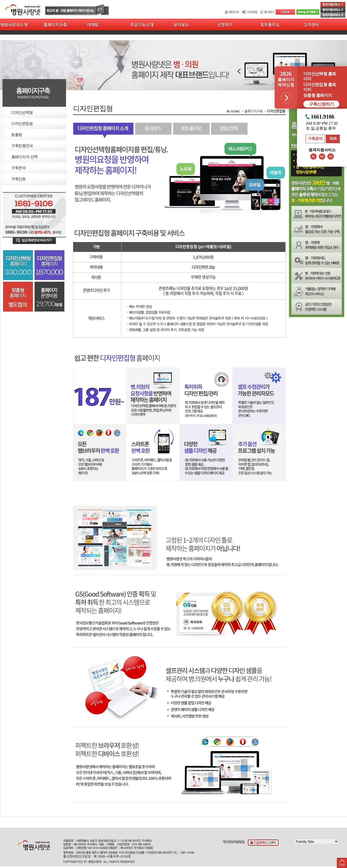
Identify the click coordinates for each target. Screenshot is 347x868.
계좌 (333, 139)
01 (314, 156)
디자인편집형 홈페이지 (320, 87)
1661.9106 (323, 117)
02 (322, 156)
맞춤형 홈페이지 (318, 95)
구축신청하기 (321, 104)
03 (331, 156)
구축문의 (315, 139)
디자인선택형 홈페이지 (320, 76)
